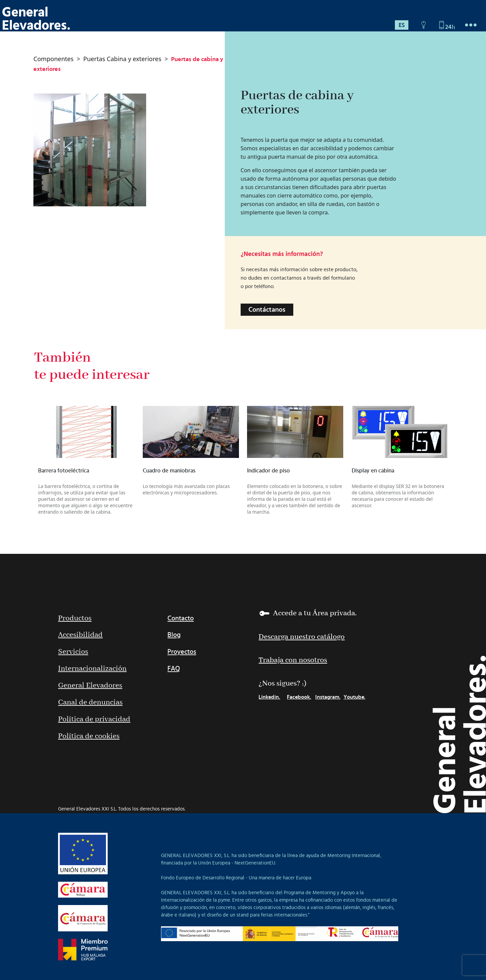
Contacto (181, 618)
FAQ (174, 669)
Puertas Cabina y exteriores (122, 59)
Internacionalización (92, 669)
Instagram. (328, 697)
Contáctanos (267, 310)
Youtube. (355, 697)
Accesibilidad (80, 635)
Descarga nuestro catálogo (302, 637)
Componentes (53, 59)
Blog (174, 635)
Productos (75, 618)
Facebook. (299, 697)
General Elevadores (90, 686)
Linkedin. (269, 697)
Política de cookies (89, 736)
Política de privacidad (94, 719)
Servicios (73, 652)
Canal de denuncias (90, 702)
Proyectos (182, 652)
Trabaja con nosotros (293, 660)
